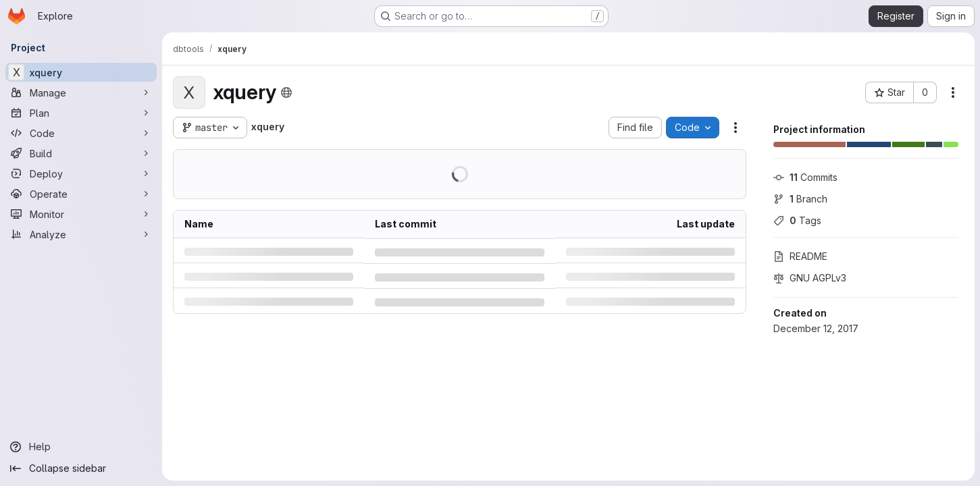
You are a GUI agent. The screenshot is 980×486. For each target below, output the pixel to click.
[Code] (81, 133)
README (800, 256)
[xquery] (81, 72)
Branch (800, 199)
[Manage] (81, 92)
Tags (797, 220)
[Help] (81, 447)
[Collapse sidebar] (81, 468)
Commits (805, 177)
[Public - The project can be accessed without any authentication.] (286, 92)
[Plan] (81, 113)
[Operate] (81, 194)
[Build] (81, 153)
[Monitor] (81, 214)
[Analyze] (81, 234)
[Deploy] (81, 173)
